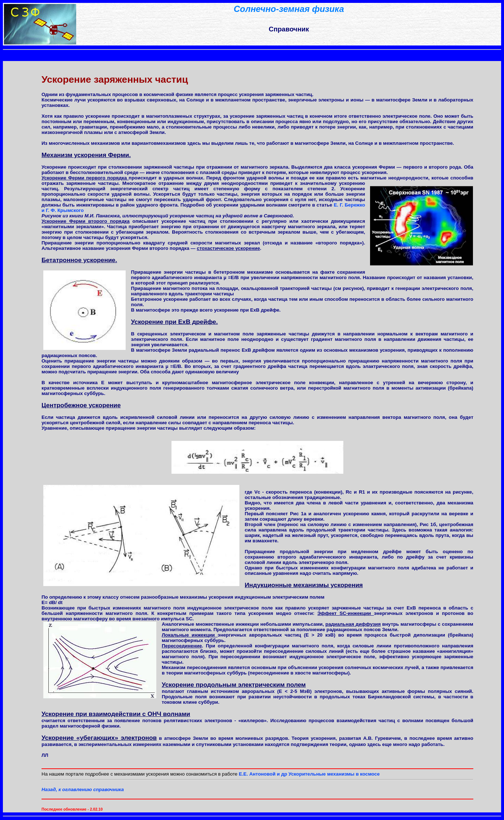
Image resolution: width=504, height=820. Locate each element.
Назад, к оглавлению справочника (83, 789)
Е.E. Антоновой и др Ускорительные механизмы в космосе (309, 774)
